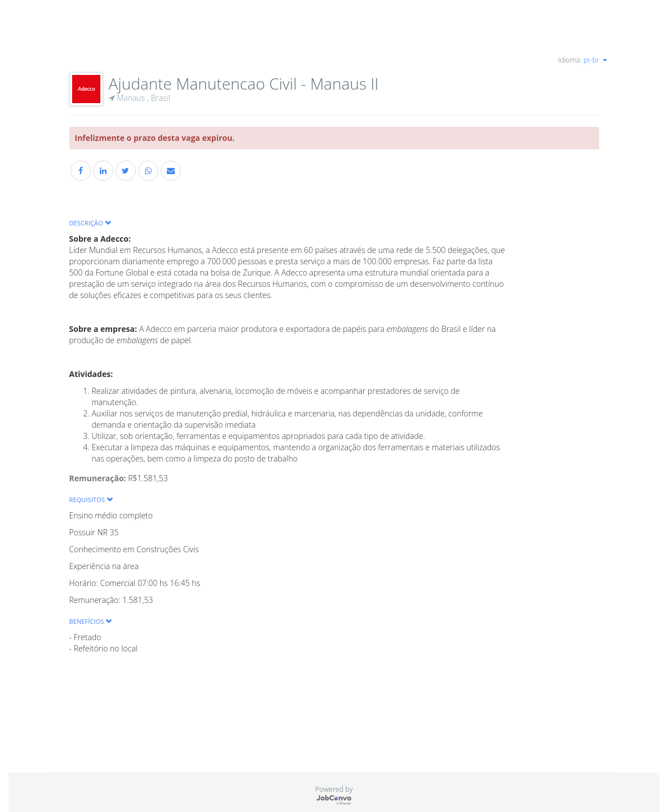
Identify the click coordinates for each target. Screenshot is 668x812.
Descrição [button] (90, 223)
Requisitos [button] (91, 500)
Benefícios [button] (91, 621)
